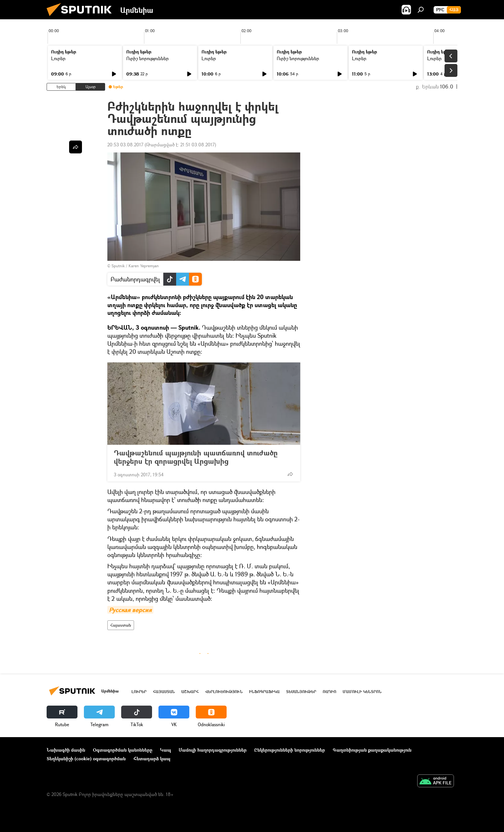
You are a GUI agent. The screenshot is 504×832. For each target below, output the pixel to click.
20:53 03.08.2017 (125, 145)
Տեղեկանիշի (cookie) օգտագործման (86, 759)
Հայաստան (121, 625)
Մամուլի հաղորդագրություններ (213, 750)
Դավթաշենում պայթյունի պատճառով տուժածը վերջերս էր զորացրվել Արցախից (196, 457)
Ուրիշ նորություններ (148, 58)
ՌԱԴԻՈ (329, 692)
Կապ (166, 750)
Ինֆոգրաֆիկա (264, 692)
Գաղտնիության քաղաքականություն (372, 750)
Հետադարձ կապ (152, 759)
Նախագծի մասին (66, 750)
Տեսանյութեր (301, 692)
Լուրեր (58, 58)
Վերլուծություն (224, 692)
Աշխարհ (190, 692)
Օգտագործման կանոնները (123, 750)
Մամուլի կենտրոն (362, 692)
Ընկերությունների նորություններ (290, 750)
